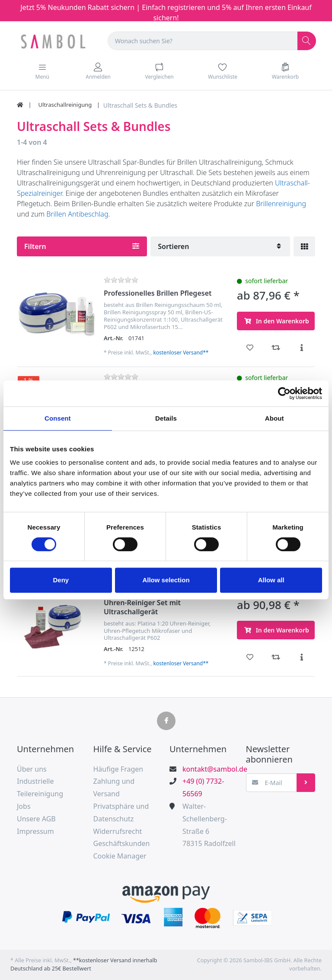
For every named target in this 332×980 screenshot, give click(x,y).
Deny (61, 580)
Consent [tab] (58, 418)
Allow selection (166, 580)
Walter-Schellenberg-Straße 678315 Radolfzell (209, 825)
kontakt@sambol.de (210, 769)
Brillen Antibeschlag (77, 214)
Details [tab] (166, 418)
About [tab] (275, 418)
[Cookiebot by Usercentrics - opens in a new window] (284, 393)
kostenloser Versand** (181, 353)
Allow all (271, 580)
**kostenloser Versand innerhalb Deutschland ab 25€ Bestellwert (84, 964)
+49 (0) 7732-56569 (203, 787)
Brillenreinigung (281, 204)
